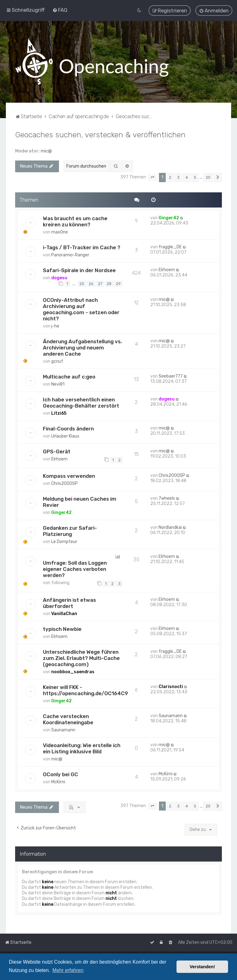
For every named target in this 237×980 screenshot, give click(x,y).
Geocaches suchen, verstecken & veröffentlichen (100, 134)
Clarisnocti (171, 686)
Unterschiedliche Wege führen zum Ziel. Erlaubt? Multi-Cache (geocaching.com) (81, 658)
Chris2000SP (64, 483)
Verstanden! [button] (202, 967)
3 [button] (178, 177)
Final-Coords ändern (68, 428)
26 (91, 283)
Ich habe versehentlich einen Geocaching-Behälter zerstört (81, 402)
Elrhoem (167, 270)
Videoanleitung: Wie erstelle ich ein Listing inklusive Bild (82, 748)
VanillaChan (64, 613)
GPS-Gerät (57, 451)
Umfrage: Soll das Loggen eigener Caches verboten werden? (75, 569)
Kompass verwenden (69, 476)
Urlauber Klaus (65, 436)
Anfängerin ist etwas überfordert (69, 603)
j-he (55, 326)
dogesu (59, 278)
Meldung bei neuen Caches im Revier (80, 502)
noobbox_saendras (73, 672)
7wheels (167, 498)
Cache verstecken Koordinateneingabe (68, 719)
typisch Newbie (62, 629)
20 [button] (208, 177)
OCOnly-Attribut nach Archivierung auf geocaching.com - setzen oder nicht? (81, 309)
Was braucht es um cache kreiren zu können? (75, 221)
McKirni (58, 782)
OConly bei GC (60, 774)
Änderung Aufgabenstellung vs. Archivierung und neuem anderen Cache (82, 347)
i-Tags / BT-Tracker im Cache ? (82, 247)
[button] (152, 177)
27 (100, 283)
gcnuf (57, 361)
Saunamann (63, 730)
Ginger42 (169, 218)
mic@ (46, 151)
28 (109, 283)
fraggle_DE (170, 247)
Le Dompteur (64, 541)
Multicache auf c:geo (69, 376)
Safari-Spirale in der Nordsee (79, 270)
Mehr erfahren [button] (68, 970)
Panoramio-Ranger (70, 255)
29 (118, 283)
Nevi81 (58, 384)
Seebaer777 (171, 376)
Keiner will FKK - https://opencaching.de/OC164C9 (85, 690)
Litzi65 (59, 413)
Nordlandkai (170, 527)
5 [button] (195, 177)
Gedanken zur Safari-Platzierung (70, 531)
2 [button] (170, 177)
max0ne (60, 232)
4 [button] (187, 177)
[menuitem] (60, 10)
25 (82, 283)
